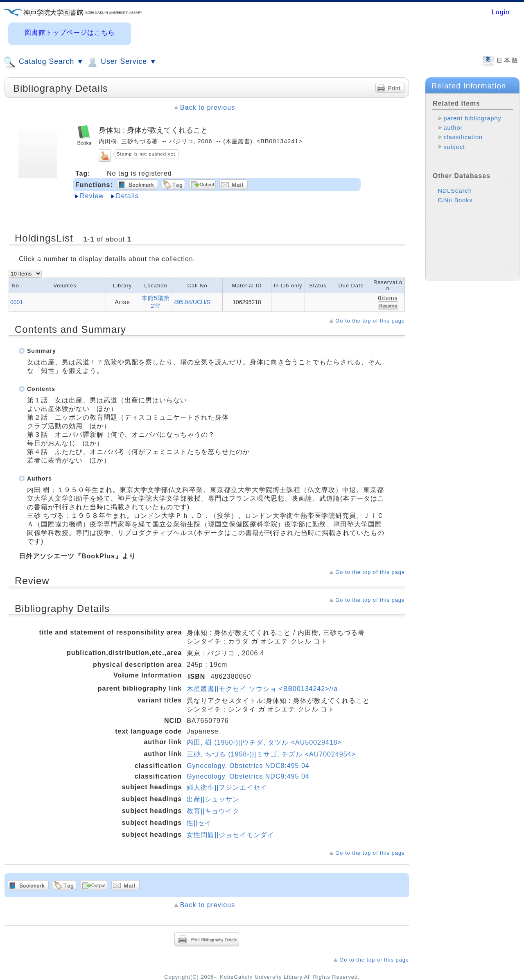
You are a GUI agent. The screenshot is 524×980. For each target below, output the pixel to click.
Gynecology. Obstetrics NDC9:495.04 (248, 776)
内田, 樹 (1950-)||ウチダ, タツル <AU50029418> (264, 742)
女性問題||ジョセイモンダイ (230, 835)
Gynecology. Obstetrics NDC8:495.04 (248, 766)
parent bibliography (472, 118)
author (453, 128)
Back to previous (208, 107)
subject (454, 147)
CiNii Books (455, 200)
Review (92, 196)
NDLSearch (455, 191)
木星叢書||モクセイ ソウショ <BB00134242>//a (262, 689)
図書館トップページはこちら (70, 33)
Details (127, 196)
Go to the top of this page (370, 321)
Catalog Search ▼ (44, 62)
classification (463, 137)
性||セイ (199, 823)
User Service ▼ (121, 62)
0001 (17, 302)
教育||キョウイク (213, 811)
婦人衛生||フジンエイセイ (227, 787)
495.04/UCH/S (192, 302)
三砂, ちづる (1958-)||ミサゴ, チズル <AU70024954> (271, 754)
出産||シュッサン (213, 799)
